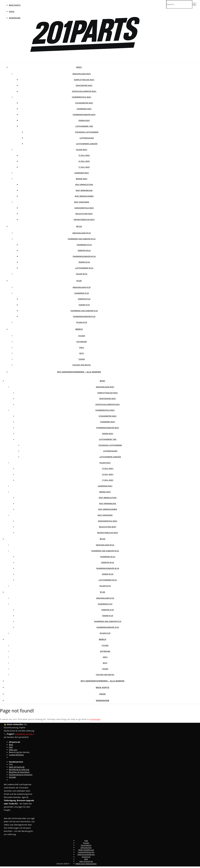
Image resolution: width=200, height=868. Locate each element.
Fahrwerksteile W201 (82, 97)
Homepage (95, 719)
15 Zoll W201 (84, 155)
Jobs (11, 747)
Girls (82, 348)
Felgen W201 (82, 150)
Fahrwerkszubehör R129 (84, 317)
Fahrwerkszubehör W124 (84, 256)
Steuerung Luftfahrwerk (87, 132)
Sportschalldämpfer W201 (84, 91)
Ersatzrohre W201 (84, 85)
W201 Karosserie (82, 202)
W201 (79, 67)
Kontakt (12, 777)
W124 (79, 226)
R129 (79, 281)
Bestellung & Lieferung (19, 769)
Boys (82, 353)
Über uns (13, 750)
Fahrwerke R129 (82, 293)
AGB (86, 841)
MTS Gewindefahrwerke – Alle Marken (79, 372)
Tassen (82, 359)
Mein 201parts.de (17, 767)
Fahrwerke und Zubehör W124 (82, 239)
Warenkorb (15, 18)
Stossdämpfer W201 (84, 103)
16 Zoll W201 (84, 161)
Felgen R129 (82, 322)
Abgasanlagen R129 (82, 287)
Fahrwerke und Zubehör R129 (84, 311)
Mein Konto (15, 5)
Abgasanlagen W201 (82, 74)
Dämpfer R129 (84, 299)
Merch (79, 329)
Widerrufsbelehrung (86, 850)
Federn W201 (84, 121)
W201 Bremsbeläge (84, 190)
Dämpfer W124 (84, 251)
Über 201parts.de (86, 861)
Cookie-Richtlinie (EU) (86, 852)
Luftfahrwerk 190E (84, 126)
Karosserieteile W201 (84, 208)
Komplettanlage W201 (84, 80)
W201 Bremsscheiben (84, 196)
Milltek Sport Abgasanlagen (86, 864)
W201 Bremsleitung (84, 185)
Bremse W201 (82, 179)
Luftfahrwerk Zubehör (87, 144)
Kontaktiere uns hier (24, 734)
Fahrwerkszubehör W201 (84, 115)
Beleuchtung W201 (84, 214)
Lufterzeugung (87, 138)
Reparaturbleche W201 (84, 220)
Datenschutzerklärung (86, 854)
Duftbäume (82, 342)
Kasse (12, 12)
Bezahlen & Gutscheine (19, 772)
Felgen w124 (82, 274)
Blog (11, 744)
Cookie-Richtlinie (16, 755)
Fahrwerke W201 (84, 109)
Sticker (82, 336)
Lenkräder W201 (82, 173)
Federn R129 (84, 305)
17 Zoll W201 (84, 167)
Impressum (86, 857)
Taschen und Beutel (82, 365)
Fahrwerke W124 (84, 245)
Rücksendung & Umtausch (21, 775)
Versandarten (86, 845)
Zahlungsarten (86, 848)
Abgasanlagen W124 (82, 233)
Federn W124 (84, 262)
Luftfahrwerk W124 (84, 268)
